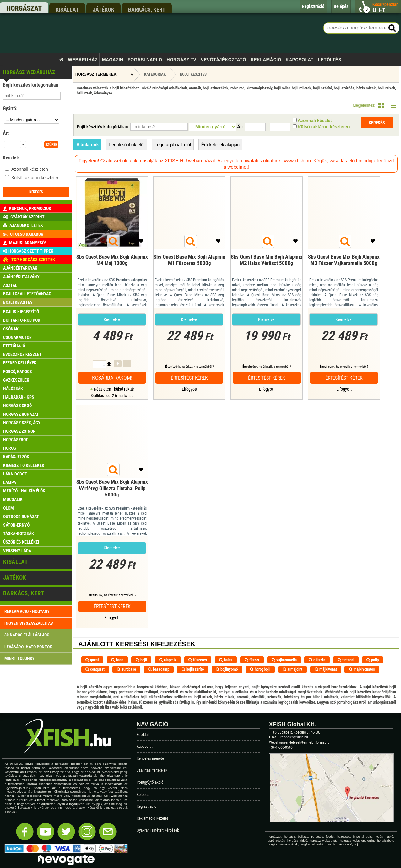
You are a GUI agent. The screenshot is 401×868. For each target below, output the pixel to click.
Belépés (143, 794)
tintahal (346, 660)
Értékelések (220, 145)
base (117, 660)
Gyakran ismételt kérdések (158, 830)
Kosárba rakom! (112, 378)
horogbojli (260, 669)
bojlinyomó (227, 669)
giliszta (317, 660)
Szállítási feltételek (152, 770)
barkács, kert (147, 9)
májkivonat (326, 669)
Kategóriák (155, 74)
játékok (103, 9)
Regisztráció (147, 806)
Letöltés (330, 60)
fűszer (252, 660)
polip (373, 660)
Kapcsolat (300, 60)
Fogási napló (145, 60)
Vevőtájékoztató (223, 60)
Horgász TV (182, 60)
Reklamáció (266, 60)
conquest (95, 669)
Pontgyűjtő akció (150, 782)
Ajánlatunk (88, 145)
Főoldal (143, 734)
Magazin (113, 60)
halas (226, 660)
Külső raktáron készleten (35, 178)
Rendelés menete (150, 758)
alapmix (168, 660)
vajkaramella (284, 660)
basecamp (159, 669)
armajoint (293, 669)
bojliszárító (193, 669)
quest (92, 660)
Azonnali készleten (30, 169)
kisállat (67, 9)
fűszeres (198, 660)
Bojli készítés (193, 74)
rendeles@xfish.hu (294, 737)
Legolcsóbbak (127, 145)
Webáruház (83, 60)
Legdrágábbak (173, 145)
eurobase (126, 669)
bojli (141, 660)
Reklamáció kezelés (153, 818)
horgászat (24, 8)
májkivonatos (362, 669)
